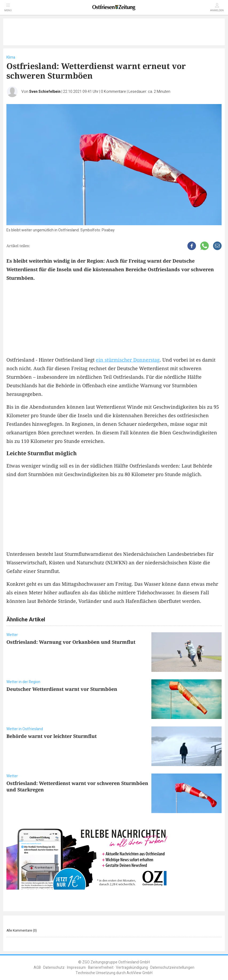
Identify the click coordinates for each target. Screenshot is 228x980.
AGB (37, 968)
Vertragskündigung (132, 968)
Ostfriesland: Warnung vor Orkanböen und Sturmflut (71, 642)
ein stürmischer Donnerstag (128, 360)
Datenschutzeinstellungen (172, 968)
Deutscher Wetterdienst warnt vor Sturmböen (62, 689)
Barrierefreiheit (101, 968)
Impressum (76, 968)
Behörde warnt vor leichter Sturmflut (52, 736)
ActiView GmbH (139, 973)
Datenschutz (54, 968)
